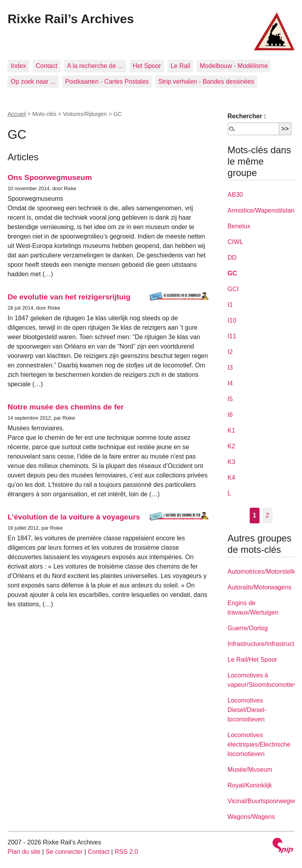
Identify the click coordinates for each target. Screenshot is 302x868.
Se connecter (64, 852)
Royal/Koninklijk (250, 785)
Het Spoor (147, 66)
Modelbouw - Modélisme (234, 66)
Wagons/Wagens (251, 817)
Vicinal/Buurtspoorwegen (262, 801)
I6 (230, 415)
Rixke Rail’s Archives (71, 19)
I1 (230, 305)
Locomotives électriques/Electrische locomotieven (259, 744)
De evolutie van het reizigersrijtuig (69, 297)
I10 (232, 320)
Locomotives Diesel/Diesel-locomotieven (247, 710)
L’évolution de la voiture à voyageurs (74, 517)
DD (232, 258)
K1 (232, 430)
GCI (233, 289)
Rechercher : (247, 116)
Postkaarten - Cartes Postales (107, 82)
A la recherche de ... (95, 66)
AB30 (235, 195)
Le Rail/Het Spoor (252, 660)
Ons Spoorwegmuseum (50, 177)
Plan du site (24, 852)
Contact (47, 66)
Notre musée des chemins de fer (65, 407)
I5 (230, 399)
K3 (232, 462)
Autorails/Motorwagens (260, 587)
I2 (230, 352)
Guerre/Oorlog (248, 628)
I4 (230, 383)
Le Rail (180, 66)
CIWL (236, 242)
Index (18, 66)
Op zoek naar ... (33, 82)
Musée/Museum (250, 770)
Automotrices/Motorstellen (264, 572)
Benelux (239, 226)
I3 (230, 368)
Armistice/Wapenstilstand (263, 210)
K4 (232, 478)
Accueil (17, 114)
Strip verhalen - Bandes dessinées (206, 82)
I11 (232, 336)
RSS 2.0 (126, 852)
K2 (232, 446)
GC (232, 273)
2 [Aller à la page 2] (268, 515)
